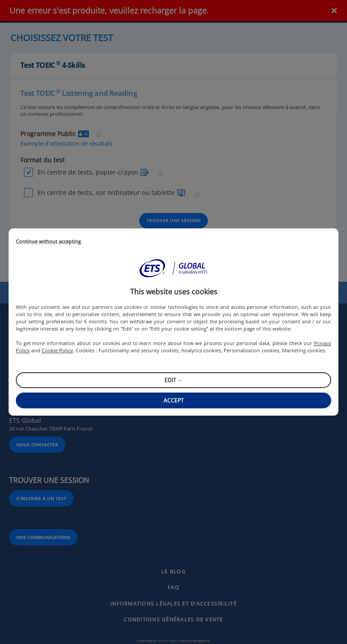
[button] (173, 268)
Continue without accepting (48, 242)
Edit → (174, 380)
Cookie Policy (57, 350)
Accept (174, 400)
